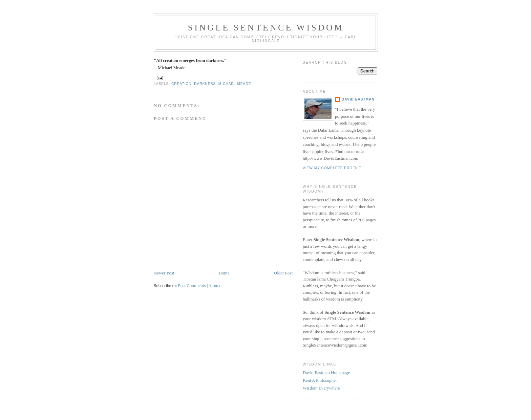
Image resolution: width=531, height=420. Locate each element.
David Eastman (358, 99)
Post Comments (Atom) (199, 285)
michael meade (235, 84)
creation (182, 84)
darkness (205, 84)
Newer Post (164, 273)
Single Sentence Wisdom (266, 28)
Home (224, 273)
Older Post (283, 273)
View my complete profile (332, 168)
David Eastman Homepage (326, 372)
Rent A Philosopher (320, 380)
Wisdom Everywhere (321, 388)
